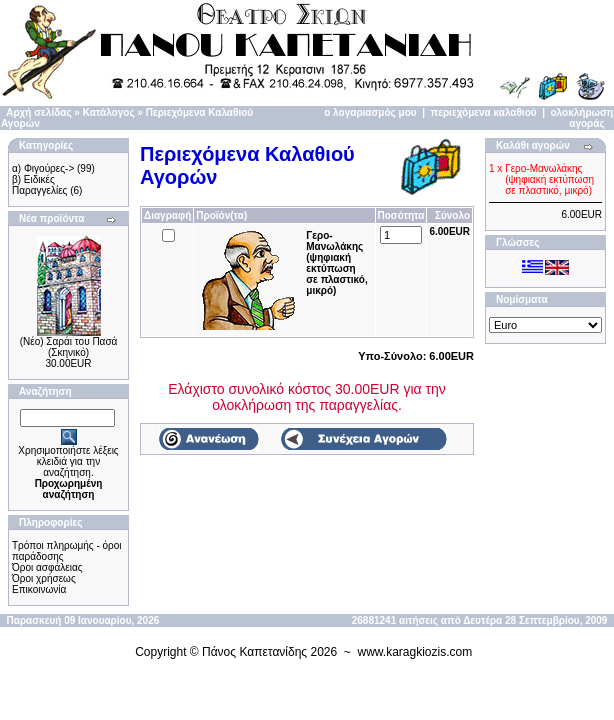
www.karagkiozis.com (415, 652)
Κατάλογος (109, 112)
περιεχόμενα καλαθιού (484, 112)
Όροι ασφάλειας (47, 567)
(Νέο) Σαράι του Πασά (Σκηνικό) (69, 347)
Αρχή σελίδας (38, 112)
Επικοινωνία (39, 589)
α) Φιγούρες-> (43, 168)
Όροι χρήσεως (44, 578)
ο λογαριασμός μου (370, 112)
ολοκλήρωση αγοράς (582, 118)
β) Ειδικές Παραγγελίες (39, 185)
